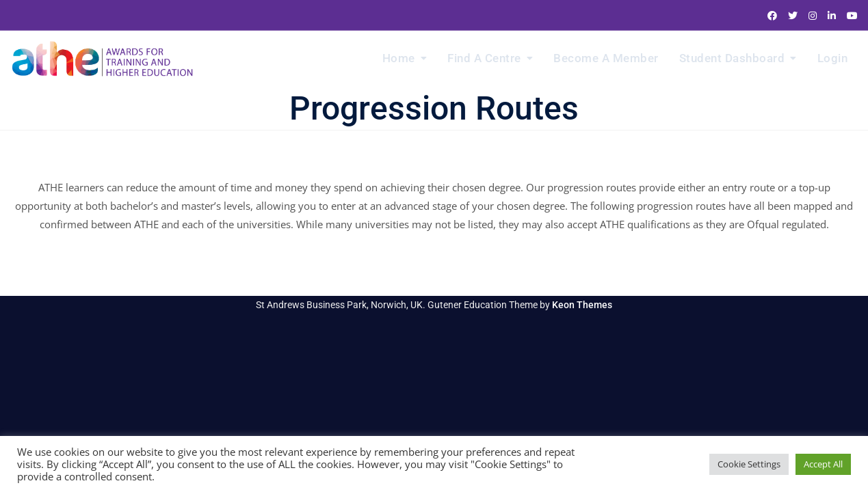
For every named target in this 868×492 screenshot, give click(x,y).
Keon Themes (582, 305)
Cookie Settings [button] (749, 464)
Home (399, 58)
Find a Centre (484, 58)
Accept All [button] (823, 464)
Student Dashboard (732, 58)
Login (833, 58)
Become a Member (606, 58)
